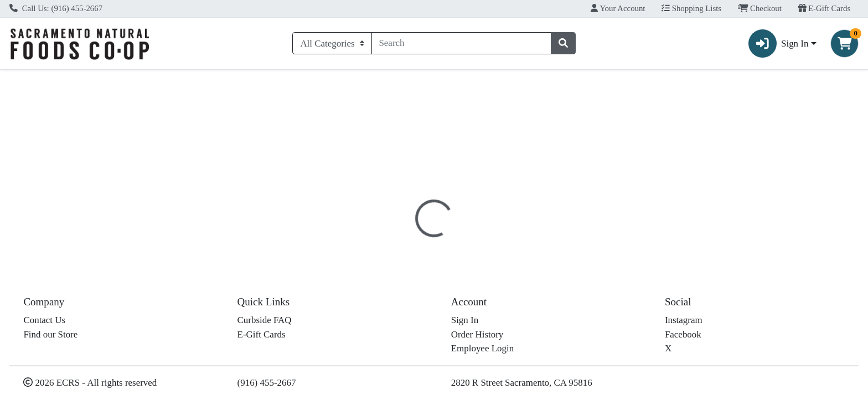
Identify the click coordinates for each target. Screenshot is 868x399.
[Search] (462, 43)
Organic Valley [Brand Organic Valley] (505, 323)
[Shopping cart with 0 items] (844, 44)
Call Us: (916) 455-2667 (56, 8)
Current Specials (50, 80)
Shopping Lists (691, 8)
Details (392, 241)
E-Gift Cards (825, 8)
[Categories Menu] (332, 43)
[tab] (392, 241)
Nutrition (440, 241)
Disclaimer (495, 241)
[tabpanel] (615, 308)
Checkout (760, 8)
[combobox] (462, 43)
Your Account (618, 8)
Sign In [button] (779, 44)
